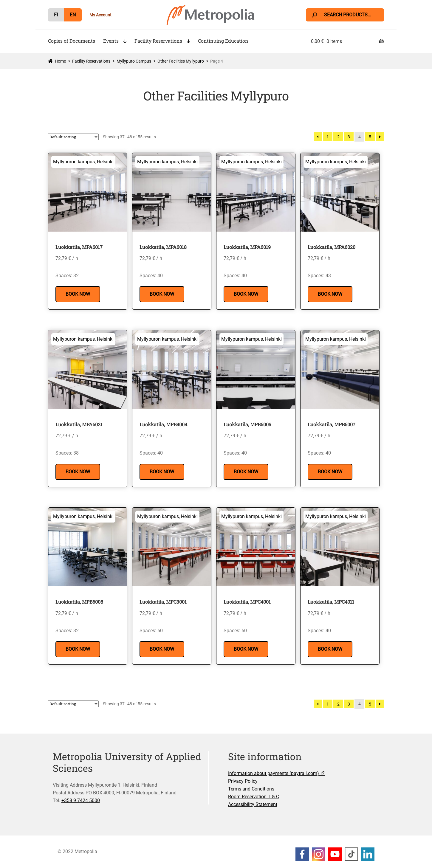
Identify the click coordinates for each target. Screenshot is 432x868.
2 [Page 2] (338, 137)
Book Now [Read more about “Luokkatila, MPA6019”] (246, 294)
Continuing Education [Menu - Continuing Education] (223, 41)
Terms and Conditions (251, 789)
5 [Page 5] (370, 137)
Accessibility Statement (253, 804)
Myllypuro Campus (134, 61)
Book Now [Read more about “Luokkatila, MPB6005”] (246, 472)
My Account (100, 15)
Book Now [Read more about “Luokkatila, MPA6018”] (162, 294)
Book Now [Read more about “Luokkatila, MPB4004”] (162, 472)
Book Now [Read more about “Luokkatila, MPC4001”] (246, 649)
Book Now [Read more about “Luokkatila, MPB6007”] (330, 472)
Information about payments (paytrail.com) (277, 773)
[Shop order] (73, 137)
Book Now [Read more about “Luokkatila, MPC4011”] (330, 649)
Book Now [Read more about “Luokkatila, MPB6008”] (78, 649)
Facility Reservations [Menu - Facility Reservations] (158, 41)
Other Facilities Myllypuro (181, 61)
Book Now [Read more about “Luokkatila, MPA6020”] (330, 294)
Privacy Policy (243, 781)
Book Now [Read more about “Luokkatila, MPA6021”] (78, 472)
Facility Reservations (91, 61)
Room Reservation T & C (254, 797)
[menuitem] (56, 15)
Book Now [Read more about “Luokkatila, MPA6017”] (78, 294)
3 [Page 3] (349, 137)
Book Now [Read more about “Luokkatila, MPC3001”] (162, 649)
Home (60, 61)
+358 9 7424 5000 (81, 800)
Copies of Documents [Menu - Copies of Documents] (72, 41)
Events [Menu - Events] (111, 41)
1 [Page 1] (328, 137)
